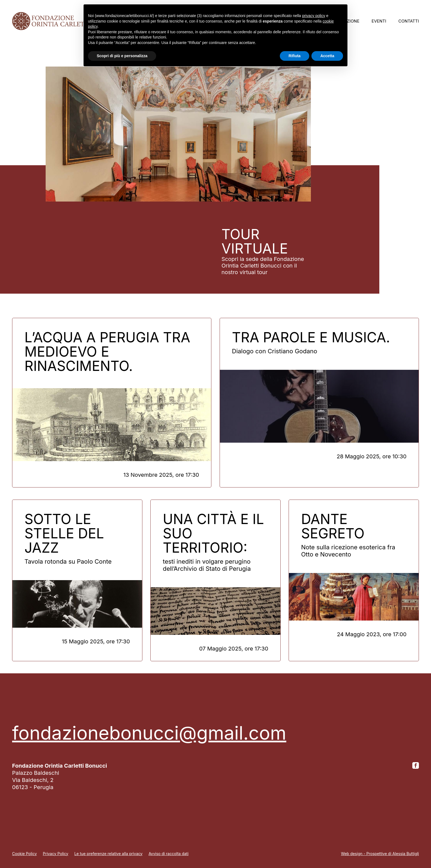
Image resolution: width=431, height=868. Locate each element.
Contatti (409, 21)
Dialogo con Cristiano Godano (275, 351)
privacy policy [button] (314, 16)
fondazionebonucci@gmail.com (149, 733)
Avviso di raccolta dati (168, 854)
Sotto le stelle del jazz (64, 533)
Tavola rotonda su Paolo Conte (68, 561)
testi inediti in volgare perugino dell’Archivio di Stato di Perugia (207, 565)
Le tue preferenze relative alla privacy (108, 854)
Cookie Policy (24, 854)
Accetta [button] (327, 56)
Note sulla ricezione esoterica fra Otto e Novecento (348, 551)
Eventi (379, 21)
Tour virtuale (255, 241)
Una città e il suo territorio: (213, 533)
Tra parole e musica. (311, 337)
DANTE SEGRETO (333, 526)
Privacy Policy (56, 854)
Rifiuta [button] (295, 56)
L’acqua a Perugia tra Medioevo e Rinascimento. (107, 352)
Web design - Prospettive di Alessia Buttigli (380, 854)
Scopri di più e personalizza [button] (122, 56)
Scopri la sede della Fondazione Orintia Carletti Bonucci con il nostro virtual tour (263, 266)
